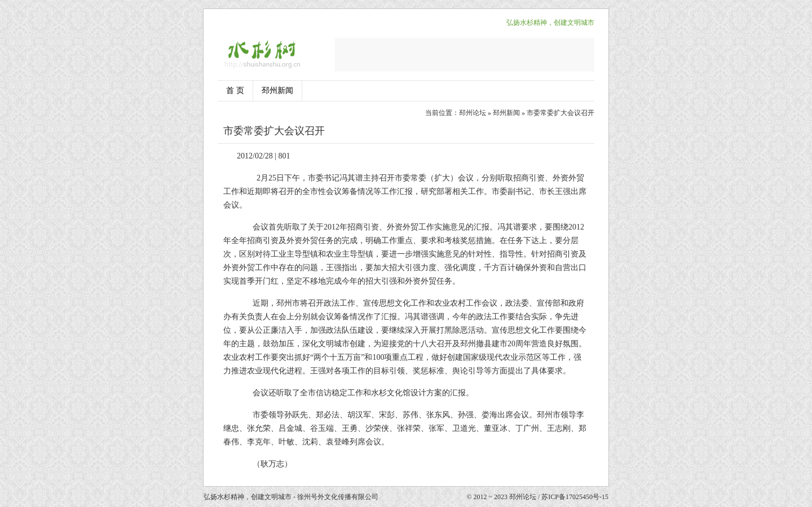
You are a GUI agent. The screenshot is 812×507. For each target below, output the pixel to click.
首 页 (235, 91)
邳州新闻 (277, 91)
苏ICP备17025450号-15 (575, 497)
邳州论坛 (473, 113)
